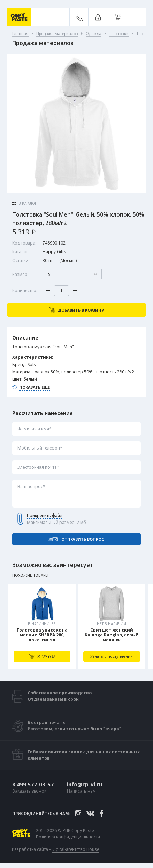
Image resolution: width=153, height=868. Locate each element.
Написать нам (81, 791)
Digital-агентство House (75, 849)
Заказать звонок (29, 791)
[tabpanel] (42, 627)
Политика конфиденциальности (68, 837)
